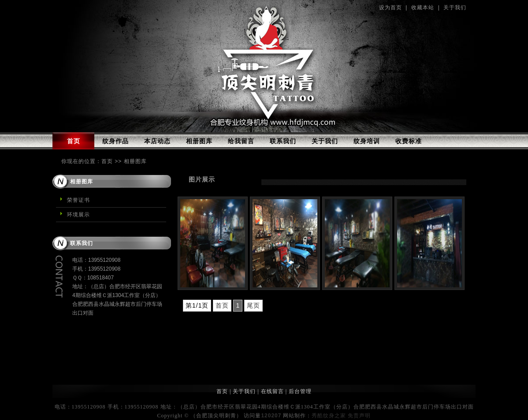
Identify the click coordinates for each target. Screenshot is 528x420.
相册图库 (199, 141)
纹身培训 (367, 141)
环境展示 (78, 215)
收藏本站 (423, 7)
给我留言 (241, 141)
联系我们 (283, 141)
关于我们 (455, 7)
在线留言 (272, 391)
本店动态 (157, 141)
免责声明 (359, 416)
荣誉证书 (78, 200)
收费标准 (409, 141)
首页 (74, 141)
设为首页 (390, 7)
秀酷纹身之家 (329, 416)
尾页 (253, 305)
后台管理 (300, 391)
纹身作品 (115, 141)
